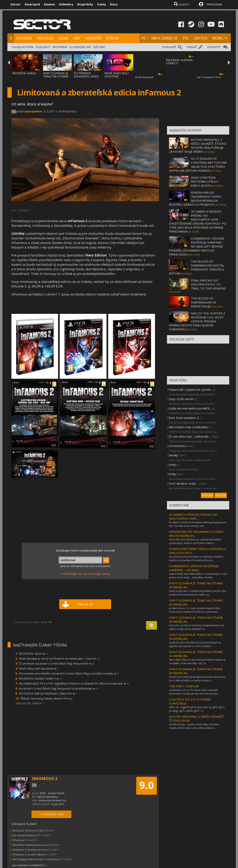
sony (36, 622)
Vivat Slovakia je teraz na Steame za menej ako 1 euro (59, 658)
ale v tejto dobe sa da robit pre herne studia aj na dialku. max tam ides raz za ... (197, 661)
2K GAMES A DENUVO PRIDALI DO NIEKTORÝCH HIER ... (193, 516)
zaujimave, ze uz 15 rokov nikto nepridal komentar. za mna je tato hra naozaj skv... (194, 692)
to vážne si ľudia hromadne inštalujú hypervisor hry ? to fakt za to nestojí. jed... (198, 524)
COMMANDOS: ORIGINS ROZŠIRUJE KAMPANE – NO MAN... (194, 568)
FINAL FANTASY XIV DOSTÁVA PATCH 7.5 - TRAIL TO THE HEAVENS (208, 284)
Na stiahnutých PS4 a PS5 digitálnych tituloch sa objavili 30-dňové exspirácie (74, 683)
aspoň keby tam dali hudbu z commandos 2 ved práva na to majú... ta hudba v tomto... (198, 576)
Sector (15, 4)
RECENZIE (45, 38)
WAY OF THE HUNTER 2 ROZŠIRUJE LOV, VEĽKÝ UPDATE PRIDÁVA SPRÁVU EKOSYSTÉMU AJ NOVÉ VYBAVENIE (197, 321)
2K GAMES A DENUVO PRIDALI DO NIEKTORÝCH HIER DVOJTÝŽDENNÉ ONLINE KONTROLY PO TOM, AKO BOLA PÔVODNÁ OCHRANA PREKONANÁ (198, 221)
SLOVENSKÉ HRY (80, 47)
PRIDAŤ (192, 47)
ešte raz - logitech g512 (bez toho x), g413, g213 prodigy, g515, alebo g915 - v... (197, 709)
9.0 (147, 785)
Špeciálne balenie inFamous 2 (30, 845)
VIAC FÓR (221, 495)
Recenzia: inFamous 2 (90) (28, 830)
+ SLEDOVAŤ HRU (51, 814)
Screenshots (177, 446)
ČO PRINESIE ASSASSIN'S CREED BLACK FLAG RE (86, 76)
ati (50, 622)
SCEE (43, 793)
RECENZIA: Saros (34, 653)
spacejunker (33, 111)
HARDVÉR (93, 38)
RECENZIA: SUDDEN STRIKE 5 (179, 62)
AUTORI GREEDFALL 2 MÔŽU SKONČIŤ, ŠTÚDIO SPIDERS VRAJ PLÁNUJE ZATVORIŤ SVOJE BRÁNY (198, 146)
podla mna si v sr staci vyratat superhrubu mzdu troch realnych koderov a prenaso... (195, 610)
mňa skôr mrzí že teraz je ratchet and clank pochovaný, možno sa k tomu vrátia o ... (195, 541)
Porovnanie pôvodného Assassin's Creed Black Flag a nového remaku (69, 673)
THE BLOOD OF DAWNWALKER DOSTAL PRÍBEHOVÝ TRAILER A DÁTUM (197, 267)
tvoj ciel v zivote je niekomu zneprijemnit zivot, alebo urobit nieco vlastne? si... (197, 627)
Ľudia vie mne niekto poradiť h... (190, 408)
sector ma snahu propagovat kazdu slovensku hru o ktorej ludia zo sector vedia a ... (197, 679)
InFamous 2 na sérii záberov (29, 854)
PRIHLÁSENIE (214, 4)
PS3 (14, 112)
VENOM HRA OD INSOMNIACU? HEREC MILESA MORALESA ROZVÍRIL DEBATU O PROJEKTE (195, 198)
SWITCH (200, 38)
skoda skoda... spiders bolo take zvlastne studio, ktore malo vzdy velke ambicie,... (194, 726)
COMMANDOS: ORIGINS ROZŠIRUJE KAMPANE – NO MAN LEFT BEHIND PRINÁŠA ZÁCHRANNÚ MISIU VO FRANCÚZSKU (197, 246)
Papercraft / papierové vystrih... (191, 389)
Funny (102, 4)
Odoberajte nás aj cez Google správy (86, 574)
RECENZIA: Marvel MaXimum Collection (48, 693)
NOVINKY (24, 38)
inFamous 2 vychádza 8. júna (30, 850)
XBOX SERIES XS (164, 38)
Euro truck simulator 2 (184, 418)
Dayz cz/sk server (181, 399)
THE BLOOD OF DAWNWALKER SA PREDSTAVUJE (203, 302)
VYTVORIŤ (207, 495)
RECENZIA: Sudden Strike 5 (40, 678)
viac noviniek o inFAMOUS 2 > (29, 865)
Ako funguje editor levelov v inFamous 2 (36, 859)
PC (144, 38)
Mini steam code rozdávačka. (189, 427)
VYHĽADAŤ (169, 47)
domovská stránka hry (52, 800)
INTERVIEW (60, 47)
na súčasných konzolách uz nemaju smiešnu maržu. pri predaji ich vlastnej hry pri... (196, 558)
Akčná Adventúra (48, 797)
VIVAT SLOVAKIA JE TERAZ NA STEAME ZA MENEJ (56, 76)
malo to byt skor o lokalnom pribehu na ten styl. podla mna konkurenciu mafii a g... (198, 593)
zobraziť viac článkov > (30, 703)
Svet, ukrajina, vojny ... (184, 483)
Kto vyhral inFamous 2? (26, 835)
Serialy (173, 455)
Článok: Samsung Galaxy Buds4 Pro (47, 698)
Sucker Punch (56, 793)
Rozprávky (85, 4)
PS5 (186, 38)
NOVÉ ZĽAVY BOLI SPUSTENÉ (117, 75)
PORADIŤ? (214, 47)
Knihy (172, 465)
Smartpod (32, 4)
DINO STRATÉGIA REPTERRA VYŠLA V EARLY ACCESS (205, 181)
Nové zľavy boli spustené (39, 668)
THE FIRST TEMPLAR (184, 686)
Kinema (49, 4)
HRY (77, 38)
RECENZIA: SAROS (24, 73)
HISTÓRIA (27, 47)
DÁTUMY (99, 47)
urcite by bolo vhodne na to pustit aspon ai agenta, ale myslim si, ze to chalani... (195, 644)
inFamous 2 (19, 840)
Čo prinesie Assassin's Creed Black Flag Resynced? (57, 663)
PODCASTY (43, 47)
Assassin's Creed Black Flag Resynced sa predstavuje (59, 688)
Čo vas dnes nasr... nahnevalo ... (190, 436)
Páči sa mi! (85, 604)
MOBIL (218, 38)
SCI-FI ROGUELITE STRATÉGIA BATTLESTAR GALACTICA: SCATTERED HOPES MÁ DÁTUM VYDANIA (198, 164)
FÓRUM (113, 38)
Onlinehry (66, 4)
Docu (114, 4)
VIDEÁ (63, 38)
